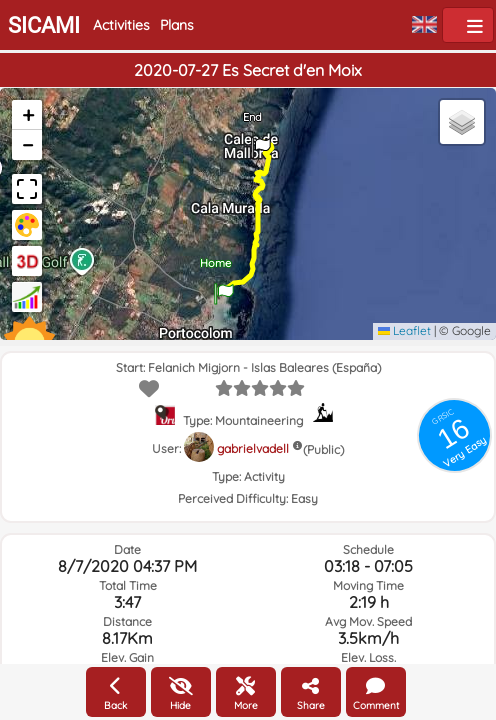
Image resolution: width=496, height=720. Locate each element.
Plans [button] (177, 25)
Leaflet (404, 330)
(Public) (323, 449)
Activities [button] (121, 25)
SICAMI (44, 25)
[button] (224, 287)
